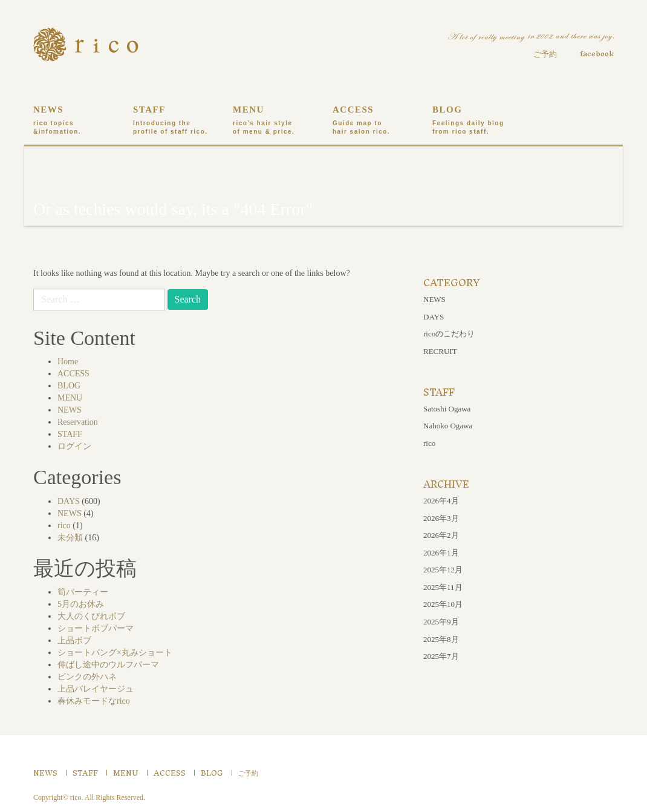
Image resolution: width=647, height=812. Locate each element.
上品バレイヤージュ (96, 689)
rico (64, 526)
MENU (274, 120)
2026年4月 (441, 501)
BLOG (473, 120)
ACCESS (373, 120)
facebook (597, 54)
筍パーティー (83, 592)
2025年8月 (441, 639)
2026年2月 (441, 535)
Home (68, 362)
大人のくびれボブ (91, 616)
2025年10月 (443, 604)
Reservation (78, 422)
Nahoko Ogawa (448, 426)
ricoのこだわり (449, 334)
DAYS (69, 501)
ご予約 (545, 54)
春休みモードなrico (94, 701)
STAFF (174, 120)
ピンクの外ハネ (87, 677)
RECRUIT (440, 351)
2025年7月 (441, 656)
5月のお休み (81, 604)
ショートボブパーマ (96, 628)
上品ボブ (74, 640)
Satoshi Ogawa (447, 409)
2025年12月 (443, 570)
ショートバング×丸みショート (115, 653)
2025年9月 (441, 622)
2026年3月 (441, 518)
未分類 (70, 538)
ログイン (74, 446)
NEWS (74, 120)
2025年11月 (443, 587)
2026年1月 (441, 553)
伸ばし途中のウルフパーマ (108, 665)
